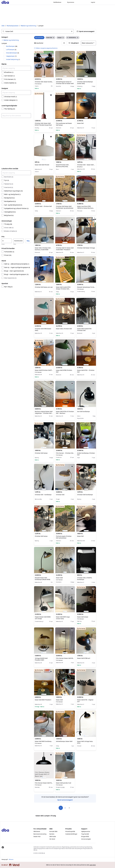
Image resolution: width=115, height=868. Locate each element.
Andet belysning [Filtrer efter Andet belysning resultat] (13, 59)
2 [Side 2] (65, 808)
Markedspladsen (13, 26)
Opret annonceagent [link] (65, 800)
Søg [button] (28, 241)
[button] (86, 31)
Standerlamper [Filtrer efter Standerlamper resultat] (13, 53)
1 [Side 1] (61, 808)
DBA (3, 26)
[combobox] (38, 31)
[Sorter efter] (88, 43)
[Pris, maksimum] (18, 241)
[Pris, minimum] (7, 241)
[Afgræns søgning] (16, 68)
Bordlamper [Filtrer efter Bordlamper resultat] (12, 46)
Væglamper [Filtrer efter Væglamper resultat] (11, 56)
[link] (10, 40)
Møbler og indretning (28, 26)
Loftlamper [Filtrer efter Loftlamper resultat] (11, 50)
